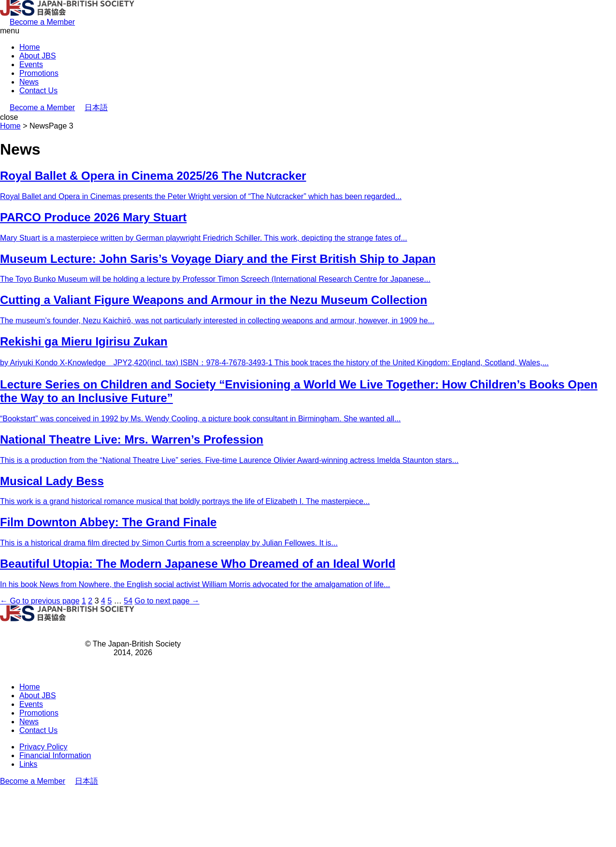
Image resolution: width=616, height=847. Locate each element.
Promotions (39, 73)
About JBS (38, 56)
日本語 (96, 108)
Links (28, 764)
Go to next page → (167, 601)
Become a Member (42, 22)
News (29, 82)
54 (128, 601)
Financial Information (55, 755)
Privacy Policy (43, 747)
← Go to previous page (40, 601)
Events (31, 65)
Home (30, 47)
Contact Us (38, 91)
